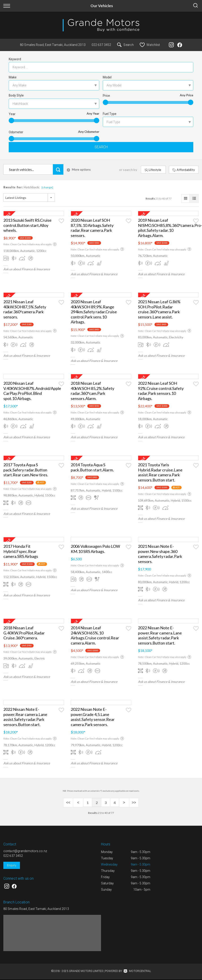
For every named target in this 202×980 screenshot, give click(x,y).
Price (106, 96)
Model (107, 77)
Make (13, 77)
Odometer (16, 132)
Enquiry (12, 866)
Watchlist (150, 45)
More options (79, 171)
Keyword (15, 59)
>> (132, 804)
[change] (48, 188)
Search (125, 45)
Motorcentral (137, 971)
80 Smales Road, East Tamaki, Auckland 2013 (53, 45)
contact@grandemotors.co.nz (25, 851)
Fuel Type (110, 114)
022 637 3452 (101, 45)
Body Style (16, 95)
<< (70, 804)
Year (12, 114)
